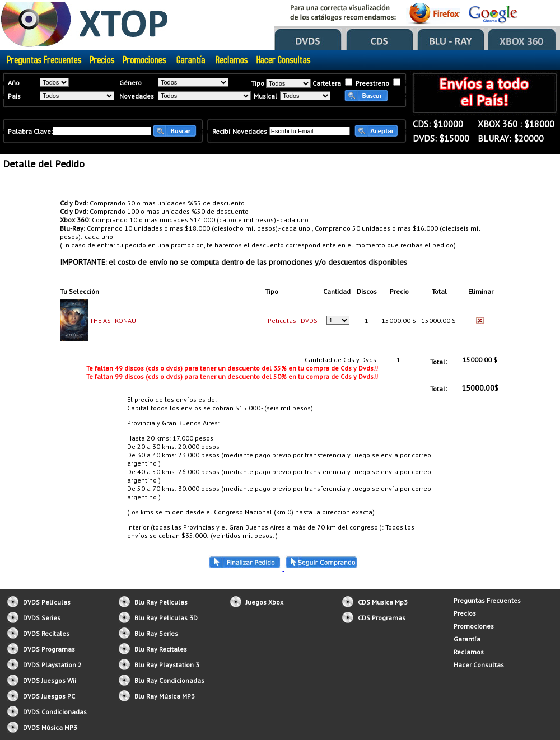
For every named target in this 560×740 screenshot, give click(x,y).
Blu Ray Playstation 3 (167, 665)
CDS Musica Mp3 (383, 602)
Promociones (474, 626)
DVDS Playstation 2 (52, 665)
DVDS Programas (49, 649)
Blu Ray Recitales (161, 649)
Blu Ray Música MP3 (165, 696)
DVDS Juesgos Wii (50, 680)
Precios (465, 613)
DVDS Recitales (46, 633)
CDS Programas (382, 618)
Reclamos (469, 652)
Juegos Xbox (265, 602)
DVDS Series (42, 618)
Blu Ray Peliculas (161, 602)
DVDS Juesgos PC (49, 696)
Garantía (467, 639)
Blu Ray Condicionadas (169, 680)
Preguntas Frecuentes (487, 600)
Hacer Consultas (479, 665)
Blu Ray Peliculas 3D (166, 618)
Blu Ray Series (156, 633)
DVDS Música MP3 (50, 727)
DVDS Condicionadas (55, 712)
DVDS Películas (47, 602)
